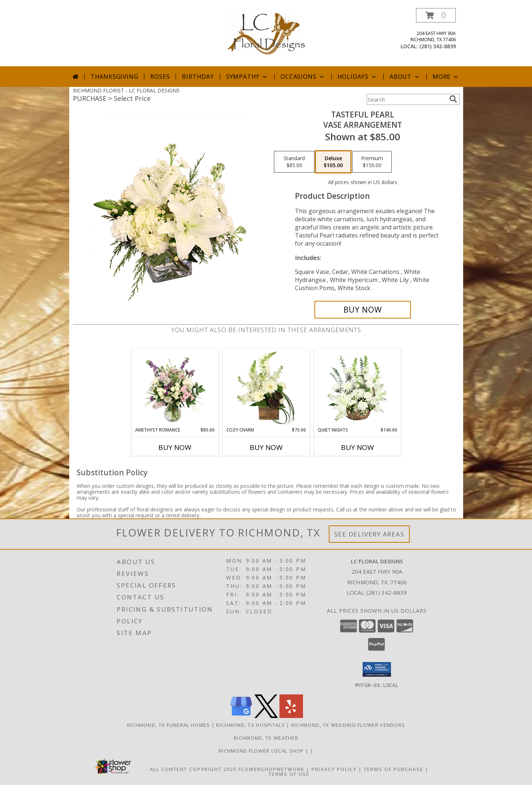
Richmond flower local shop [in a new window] (262, 750)
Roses (160, 77)
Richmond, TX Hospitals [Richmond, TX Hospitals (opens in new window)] (251, 725)
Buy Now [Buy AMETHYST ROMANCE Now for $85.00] (175, 447)
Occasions (303, 77)
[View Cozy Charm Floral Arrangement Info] (266, 388)
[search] (453, 99)
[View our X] (266, 716)
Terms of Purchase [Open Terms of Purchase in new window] (394, 769)
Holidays (357, 77)
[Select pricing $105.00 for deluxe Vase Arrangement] (333, 162)
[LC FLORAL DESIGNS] (266, 33)
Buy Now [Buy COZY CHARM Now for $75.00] (266, 447)
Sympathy (247, 77)
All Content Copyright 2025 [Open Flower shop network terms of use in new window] (193, 769)
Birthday (198, 77)
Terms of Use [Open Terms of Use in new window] (289, 774)
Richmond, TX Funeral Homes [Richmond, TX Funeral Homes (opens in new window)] (169, 725)
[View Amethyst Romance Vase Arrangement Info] (175, 388)
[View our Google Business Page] (241, 716)
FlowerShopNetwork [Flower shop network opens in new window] (272, 769)
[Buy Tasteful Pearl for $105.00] (363, 310)
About (405, 77)
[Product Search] (406, 99)
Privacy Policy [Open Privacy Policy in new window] (334, 769)
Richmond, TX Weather (266, 738)
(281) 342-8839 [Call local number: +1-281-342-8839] (438, 46)
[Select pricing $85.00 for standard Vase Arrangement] (294, 162)
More (446, 77)
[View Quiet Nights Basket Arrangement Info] (357, 388)
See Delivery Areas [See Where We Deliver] (369, 534)
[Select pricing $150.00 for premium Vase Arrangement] (372, 162)
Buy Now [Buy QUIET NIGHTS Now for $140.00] (357, 447)
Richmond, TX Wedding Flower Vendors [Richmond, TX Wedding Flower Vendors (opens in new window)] (348, 725)
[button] (436, 15)
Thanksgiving (114, 77)
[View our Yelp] (291, 716)
